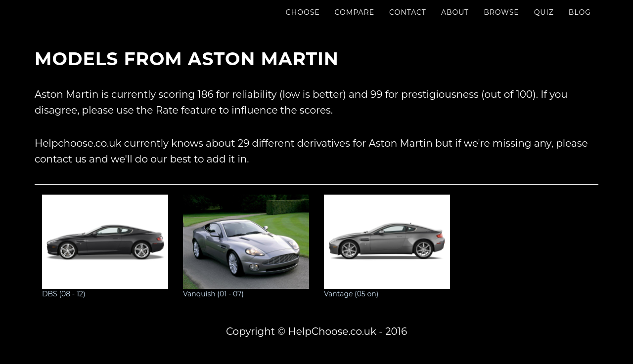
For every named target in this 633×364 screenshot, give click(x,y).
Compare (355, 22)
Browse (501, 22)
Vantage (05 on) (387, 246)
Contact (408, 22)
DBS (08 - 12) (105, 246)
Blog (580, 22)
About (455, 22)
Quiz (544, 22)
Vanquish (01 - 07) (246, 246)
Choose (303, 22)
